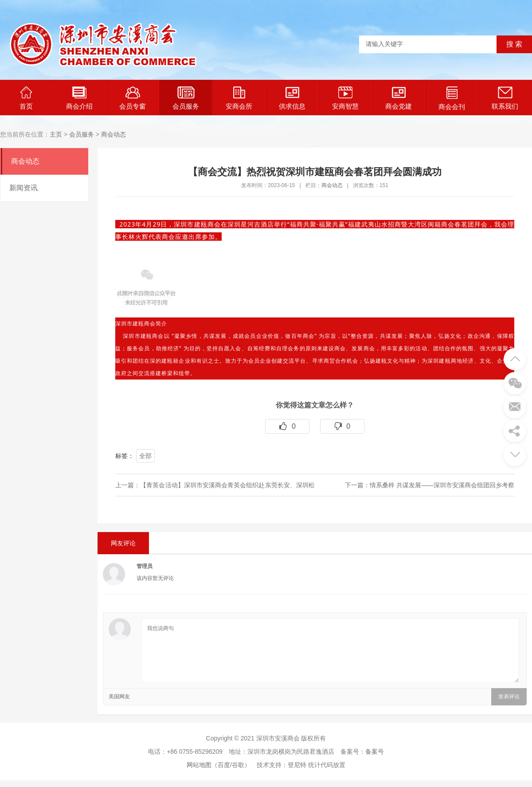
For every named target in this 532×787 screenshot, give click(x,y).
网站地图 (199, 765)
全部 (145, 456)
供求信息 (292, 98)
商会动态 (113, 134)
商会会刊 (452, 98)
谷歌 (238, 765)
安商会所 (239, 98)
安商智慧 (345, 98)
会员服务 (186, 98)
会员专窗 (133, 98)
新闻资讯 (23, 188)
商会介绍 (79, 98)
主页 (56, 134)
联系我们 (505, 98)
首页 (26, 98)
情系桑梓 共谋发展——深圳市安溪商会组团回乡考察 (442, 485)
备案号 (375, 752)
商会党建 (399, 98)
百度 (224, 765)
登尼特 (297, 765)
